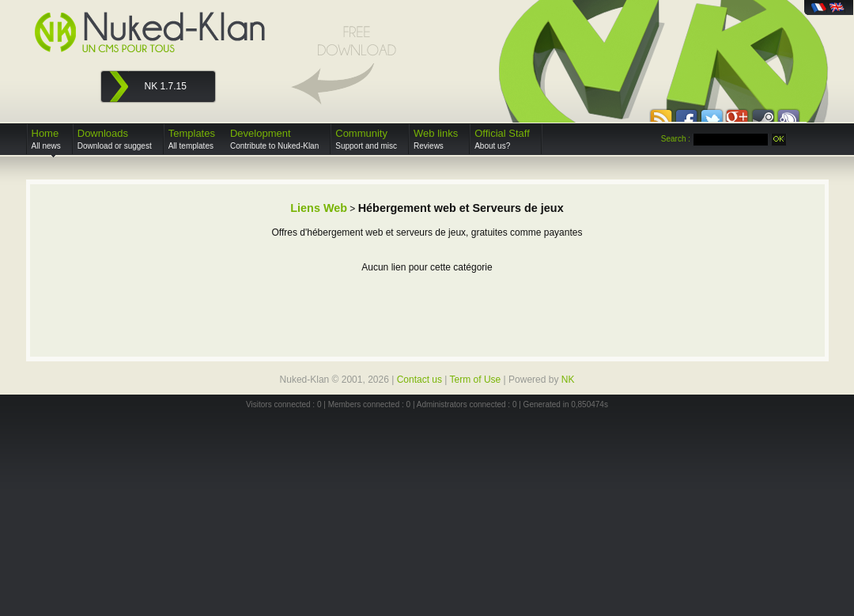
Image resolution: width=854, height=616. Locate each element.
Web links (436, 139)
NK (568, 380)
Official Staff (502, 139)
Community (366, 139)
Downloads (115, 139)
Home (46, 139)
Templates (192, 139)
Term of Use (476, 380)
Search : (676, 139)
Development (274, 139)
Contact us (419, 380)
